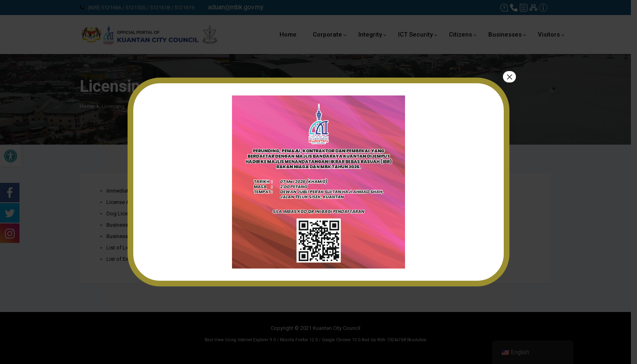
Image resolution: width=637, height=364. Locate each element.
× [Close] (509, 77)
